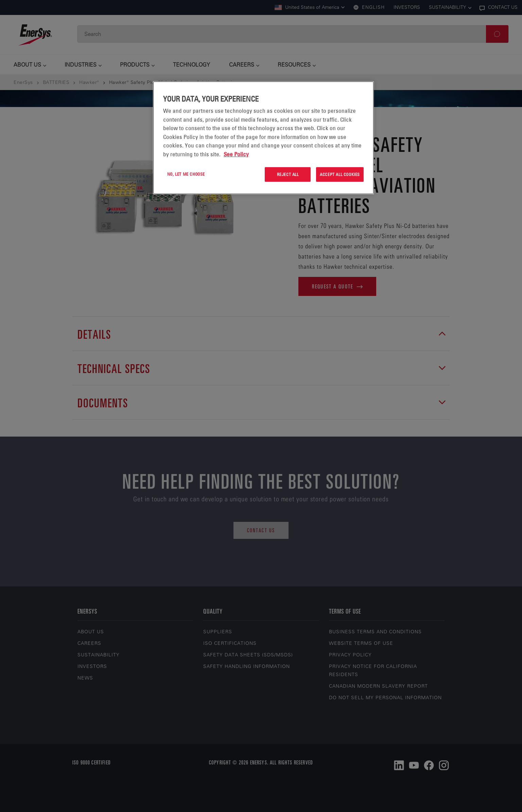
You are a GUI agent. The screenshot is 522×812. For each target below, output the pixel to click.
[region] (263, 138)
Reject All (288, 174)
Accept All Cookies (340, 174)
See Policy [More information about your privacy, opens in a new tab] (236, 154)
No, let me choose (186, 174)
